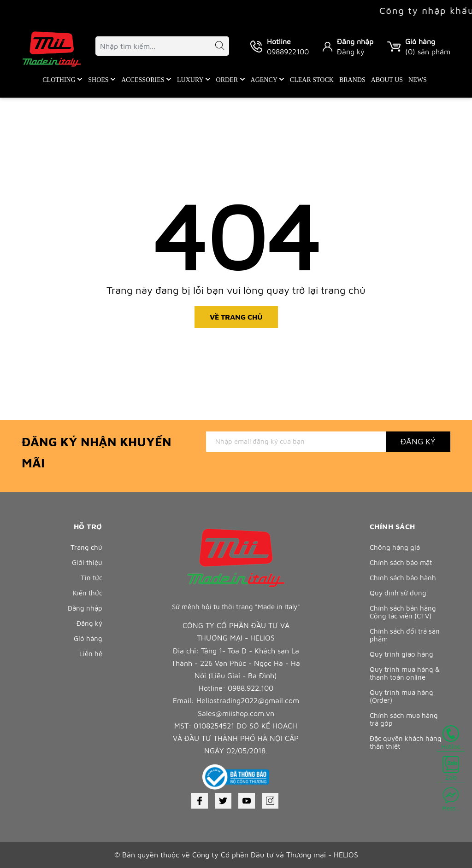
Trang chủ (86, 547)
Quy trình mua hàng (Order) (401, 696)
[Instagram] (270, 801)
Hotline (451, 738)
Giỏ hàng (88, 638)
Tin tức (91, 578)
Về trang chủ (236, 317)
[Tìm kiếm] (215, 47)
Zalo (451, 769)
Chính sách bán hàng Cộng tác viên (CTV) (403, 612)
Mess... (451, 799)
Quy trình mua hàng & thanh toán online (405, 673)
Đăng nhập (355, 41)
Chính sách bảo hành (403, 578)
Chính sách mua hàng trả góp (404, 719)
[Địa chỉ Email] (296, 442)
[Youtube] (247, 801)
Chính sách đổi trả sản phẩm (405, 635)
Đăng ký (351, 52)
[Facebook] (200, 801)
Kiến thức (88, 593)
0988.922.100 (251, 688)
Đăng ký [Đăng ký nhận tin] (418, 441)
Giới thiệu (87, 562)
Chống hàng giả (395, 547)
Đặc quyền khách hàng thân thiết (406, 742)
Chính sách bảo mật (401, 562)
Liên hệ (91, 654)
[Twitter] (223, 801)
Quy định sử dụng (398, 593)
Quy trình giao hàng (401, 654)
